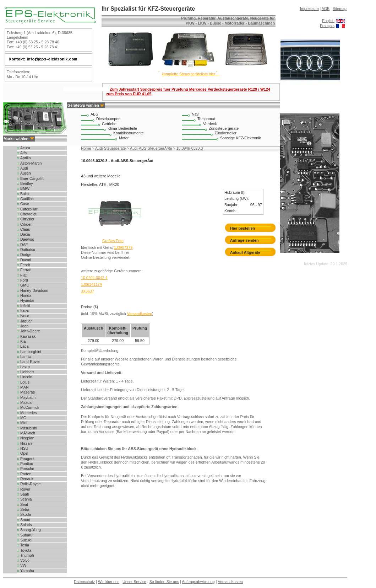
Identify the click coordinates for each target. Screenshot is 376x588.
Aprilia (26, 158)
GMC (25, 285)
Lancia (26, 357)
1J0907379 (123, 247)
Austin (26, 173)
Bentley (27, 183)
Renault (27, 479)
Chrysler (27, 219)
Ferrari (26, 270)
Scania (26, 499)
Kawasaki (28, 336)
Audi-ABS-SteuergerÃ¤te (151, 148)
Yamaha (27, 571)
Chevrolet (28, 214)
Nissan (26, 443)
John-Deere (30, 331)
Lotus (25, 382)
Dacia (25, 234)
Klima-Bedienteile (122, 128)
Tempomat (206, 119)
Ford (24, 280)
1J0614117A (92, 284)
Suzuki (26, 540)
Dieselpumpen (108, 119)
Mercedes (29, 413)
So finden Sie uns (164, 582)
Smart (25, 520)
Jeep (24, 326)
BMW (25, 188)
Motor (124, 138)
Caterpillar (29, 209)
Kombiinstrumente (129, 133)
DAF (24, 245)
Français (327, 26)
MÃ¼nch (28, 433)
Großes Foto (113, 241)
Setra (25, 509)
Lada (24, 346)
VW (23, 565)
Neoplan (27, 438)
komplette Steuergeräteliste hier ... (191, 74)
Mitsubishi (29, 428)
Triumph (27, 555)
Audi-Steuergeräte (111, 148)
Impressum (309, 9)
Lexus (25, 367)
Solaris (26, 525)
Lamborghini (31, 352)
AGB (326, 9)
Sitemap (340, 9)
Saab (25, 494)
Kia (23, 341)
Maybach (28, 397)
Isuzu (25, 311)
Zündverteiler (225, 133)
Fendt (25, 265)
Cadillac (27, 199)
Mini (24, 423)
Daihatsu (28, 250)
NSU (24, 448)
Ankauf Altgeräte (245, 252)
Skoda (26, 514)
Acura (25, 148)
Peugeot (27, 459)
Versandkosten (140, 314)
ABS (94, 114)
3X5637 (88, 291)
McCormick (30, 407)
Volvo (25, 560)
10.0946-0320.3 (190, 148)
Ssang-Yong (31, 530)
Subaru (26, 535)
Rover (25, 489)
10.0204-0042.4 (94, 278)
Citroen (26, 224)
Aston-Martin (31, 163)
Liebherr (27, 372)
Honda (26, 295)
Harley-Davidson (34, 290)
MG (23, 418)
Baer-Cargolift (32, 178)
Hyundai (27, 300)
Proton (26, 474)
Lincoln (26, 377)
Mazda (26, 402)
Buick (25, 194)
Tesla (25, 545)
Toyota (26, 550)
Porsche (27, 469)
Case (25, 204)
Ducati (26, 260)
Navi (195, 114)
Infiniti (25, 306)
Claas (25, 229)
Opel (24, 453)
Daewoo (27, 239)
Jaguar (26, 321)
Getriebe (109, 124)
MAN (24, 387)
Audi (24, 168)
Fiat (23, 275)
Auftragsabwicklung (198, 582)
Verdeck (210, 124)
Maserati (28, 392)
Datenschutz (84, 582)
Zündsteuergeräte (224, 128)
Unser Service (134, 582)
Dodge (26, 255)
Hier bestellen (243, 228)
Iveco (25, 316)
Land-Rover (30, 362)
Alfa (23, 153)
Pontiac (27, 464)
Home (86, 148)
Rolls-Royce (30, 484)
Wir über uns (109, 582)
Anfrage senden (244, 240)
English (328, 21)
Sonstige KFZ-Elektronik (241, 138)
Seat (24, 504)
